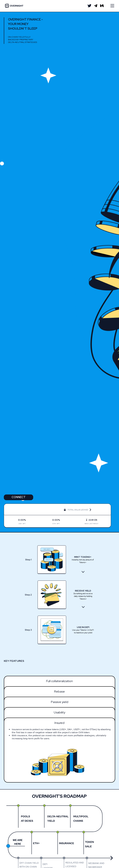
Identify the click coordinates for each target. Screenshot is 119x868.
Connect (19, 497)
